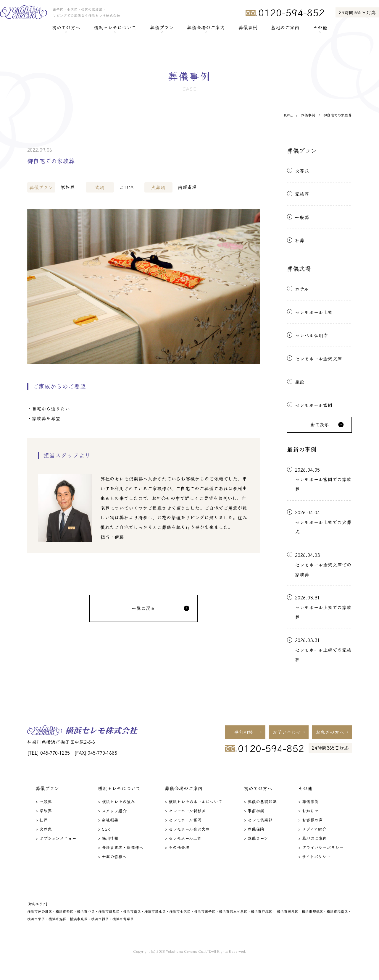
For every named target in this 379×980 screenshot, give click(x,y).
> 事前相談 (254, 811)
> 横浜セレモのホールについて (193, 801)
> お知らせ (308, 811)
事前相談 (243, 732)
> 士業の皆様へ (112, 856)
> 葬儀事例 (308, 801)
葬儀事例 (248, 27)
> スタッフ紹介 (112, 811)
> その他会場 (177, 847)
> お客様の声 (311, 820)
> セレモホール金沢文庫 (187, 829)
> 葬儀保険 (254, 829)
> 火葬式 (44, 829)
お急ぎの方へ (330, 732)
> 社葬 (42, 820)
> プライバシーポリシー (321, 847)
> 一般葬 (44, 801)
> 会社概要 (108, 820)
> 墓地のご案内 (313, 838)
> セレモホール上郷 (183, 838)
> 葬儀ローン (256, 838)
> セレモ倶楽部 (258, 820)
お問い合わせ (287, 732)
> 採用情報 (108, 838)
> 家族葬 (44, 811)
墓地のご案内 (285, 27)
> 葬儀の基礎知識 (260, 801)
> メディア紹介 (312, 829)
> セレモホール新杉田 (185, 811)
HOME (288, 115)
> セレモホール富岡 (183, 820)
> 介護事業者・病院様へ (121, 847)
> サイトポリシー (315, 856)
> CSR (104, 829)
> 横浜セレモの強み (116, 801)
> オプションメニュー (56, 838)
